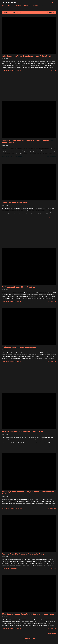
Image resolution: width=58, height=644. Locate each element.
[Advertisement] (29, 86)
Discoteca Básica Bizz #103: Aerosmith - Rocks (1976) (22, 432)
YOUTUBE (36, 6)
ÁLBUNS (10, 6)
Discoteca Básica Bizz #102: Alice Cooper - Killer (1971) (23, 554)
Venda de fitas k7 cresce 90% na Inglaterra (18, 287)
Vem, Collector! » (52, 70)
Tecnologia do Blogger (29, 638)
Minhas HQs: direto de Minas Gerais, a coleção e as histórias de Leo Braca (28, 493)
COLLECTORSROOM (9, 2)
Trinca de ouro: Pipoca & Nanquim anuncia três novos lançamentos (28, 614)
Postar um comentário (16, 70)
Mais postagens (52, 633)
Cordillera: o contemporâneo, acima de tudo (19, 347)
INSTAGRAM (27, 6)
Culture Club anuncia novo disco (14, 203)
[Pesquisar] (52, 2)
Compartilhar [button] (5, 70)
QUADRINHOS (18, 6)
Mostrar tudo (52, 12)
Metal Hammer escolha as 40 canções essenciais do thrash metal (27, 56)
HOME (3, 6)
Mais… (43, 6)
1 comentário (13, 568)
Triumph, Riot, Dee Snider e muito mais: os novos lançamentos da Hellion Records (27, 141)
